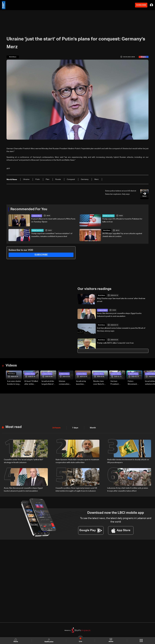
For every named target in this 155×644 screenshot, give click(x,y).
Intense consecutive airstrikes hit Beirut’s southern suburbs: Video (66, 383)
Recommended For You (29, 209)
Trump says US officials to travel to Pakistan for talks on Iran (122, 220)
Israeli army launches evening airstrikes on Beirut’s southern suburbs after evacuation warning (83, 383)
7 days (75, 428)
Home (16, 640)
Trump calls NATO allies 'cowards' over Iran (115, 343)
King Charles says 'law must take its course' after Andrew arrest (121, 300)
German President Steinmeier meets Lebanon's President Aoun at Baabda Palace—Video (118, 383)
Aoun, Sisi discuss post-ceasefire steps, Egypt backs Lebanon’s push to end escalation (119, 315)
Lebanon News (37, 216)
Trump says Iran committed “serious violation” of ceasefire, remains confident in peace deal (52, 235)
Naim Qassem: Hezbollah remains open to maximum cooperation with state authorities (77, 461)
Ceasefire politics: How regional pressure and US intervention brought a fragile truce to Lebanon (76, 489)
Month (92, 428)
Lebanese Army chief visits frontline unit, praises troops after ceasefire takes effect (128, 489)
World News (107, 230)
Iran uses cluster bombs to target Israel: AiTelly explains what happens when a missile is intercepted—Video (14, 383)
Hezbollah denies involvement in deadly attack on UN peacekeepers (128, 461)
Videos (11, 365)
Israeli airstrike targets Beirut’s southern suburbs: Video (48, 383)
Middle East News (108, 216)
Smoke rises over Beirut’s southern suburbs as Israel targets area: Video (100, 383)
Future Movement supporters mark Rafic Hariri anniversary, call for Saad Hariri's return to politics (135, 383)
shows (111, 640)
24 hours (56, 428)
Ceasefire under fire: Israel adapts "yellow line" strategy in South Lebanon (24, 461)
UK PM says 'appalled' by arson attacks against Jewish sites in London (122, 235)
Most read (14, 427)
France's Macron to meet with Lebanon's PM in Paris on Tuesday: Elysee (53, 220)
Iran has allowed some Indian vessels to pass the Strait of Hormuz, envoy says (121, 330)
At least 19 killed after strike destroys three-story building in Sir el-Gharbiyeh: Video (31, 383)
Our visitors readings (94, 289)
